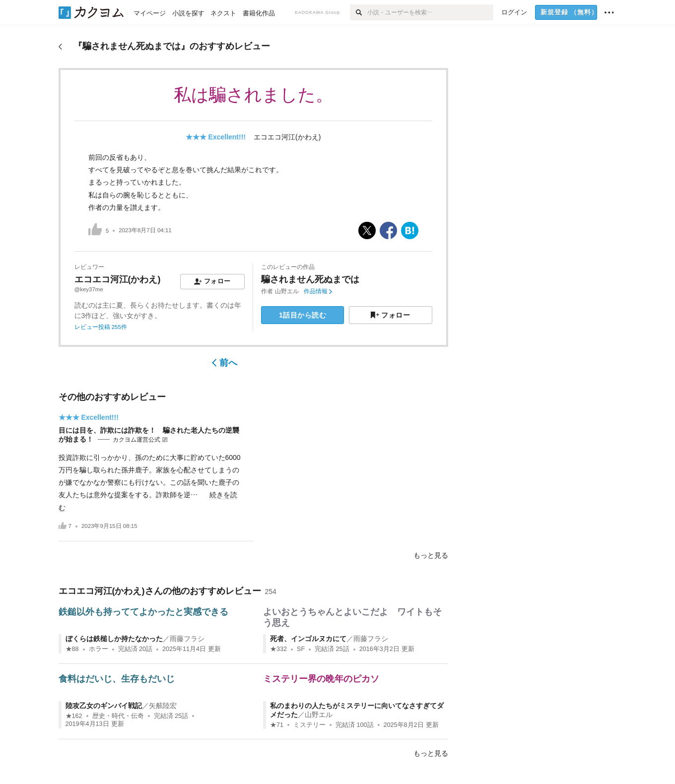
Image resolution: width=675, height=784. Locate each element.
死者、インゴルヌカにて (308, 639)
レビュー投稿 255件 (101, 327)
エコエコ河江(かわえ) (287, 137)
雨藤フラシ (187, 639)
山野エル (287, 291)
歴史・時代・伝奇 (118, 716)
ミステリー (309, 725)
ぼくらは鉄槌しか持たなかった (114, 639)
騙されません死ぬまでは (310, 279)
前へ (225, 363)
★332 (278, 649)
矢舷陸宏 (163, 706)
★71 (277, 725)
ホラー (99, 649)
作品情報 (318, 291)
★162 (74, 716)
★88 (72, 649)
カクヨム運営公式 (136, 440)
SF (301, 649)
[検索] (359, 12)
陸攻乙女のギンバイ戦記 (104, 706)
